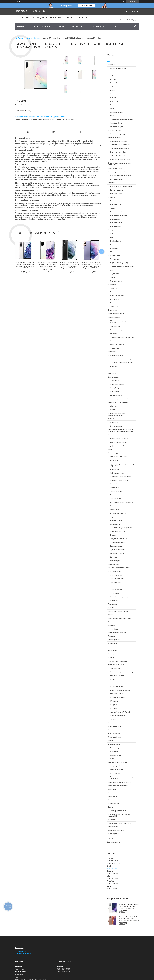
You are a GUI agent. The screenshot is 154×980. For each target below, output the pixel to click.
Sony (111, 76)
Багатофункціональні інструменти (121, 502)
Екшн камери (113, 310)
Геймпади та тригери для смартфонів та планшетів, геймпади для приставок (122, 430)
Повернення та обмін (97, 26)
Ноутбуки (111, 230)
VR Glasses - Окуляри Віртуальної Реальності (121, 322)
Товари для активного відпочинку (120, 823)
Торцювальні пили (116, 491)
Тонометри (114, 288)
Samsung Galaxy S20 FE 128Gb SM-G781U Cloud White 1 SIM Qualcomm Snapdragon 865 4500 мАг (25, 265)
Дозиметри (112, 820)
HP (111, 252)
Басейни (111, 807)
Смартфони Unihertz (117, 112)
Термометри (114, 307)
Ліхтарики (112, 625)
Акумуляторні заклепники (119, 539)
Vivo (111, 105)
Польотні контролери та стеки (120, 690)
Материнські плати (115, 737)
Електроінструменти (115, 453)
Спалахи (113, 410)
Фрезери (113, 506)
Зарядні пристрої (116, 326)
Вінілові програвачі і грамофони (119, 611)
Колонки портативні (117, 426)
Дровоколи (114, 557)
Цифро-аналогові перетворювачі (119, 618)
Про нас (110, 839)
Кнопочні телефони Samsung (120, 145)
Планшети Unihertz (116, 212)
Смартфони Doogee (116, 127)
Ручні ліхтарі (114, 629)
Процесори (114, 366)
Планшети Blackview (117, 219)
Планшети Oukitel (116, 205)
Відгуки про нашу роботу (26, 954)
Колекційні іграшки (116, 388)
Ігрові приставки (114, 564)
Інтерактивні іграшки (117, 384)
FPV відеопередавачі (117, 686)
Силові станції (115, 748)
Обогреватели (113, 827)
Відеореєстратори (114, 726)
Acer (111, 237)
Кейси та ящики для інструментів (121, 528)
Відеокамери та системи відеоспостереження (117, 414)
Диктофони (112, 789)
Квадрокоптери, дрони (116, 314)
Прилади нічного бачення (117, 633)
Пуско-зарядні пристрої (118, 513)
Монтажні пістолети (117, 520)
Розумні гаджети (114, 317)
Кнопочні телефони (115, 137)
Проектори (112, 352)
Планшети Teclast (116, 223)
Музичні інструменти (117, 345)
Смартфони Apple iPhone (118, 68)
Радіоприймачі (113, 730)
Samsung (37, 38)
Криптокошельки (116, 348)
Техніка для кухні (116, 259)
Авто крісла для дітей (117, 770)
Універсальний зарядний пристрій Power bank (120, 164)
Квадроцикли (114, 593)
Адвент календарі (116, 395)
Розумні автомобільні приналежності (122, 337)
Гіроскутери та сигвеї (117, 586)
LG (111, 72)
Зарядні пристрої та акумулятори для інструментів (123, 465)
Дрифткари (114, 601)
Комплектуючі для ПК (116, 355)
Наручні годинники (116, 179)
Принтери (111, 636)
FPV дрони (113, 708)
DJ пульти (112, 608)
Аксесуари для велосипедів (118, 661)
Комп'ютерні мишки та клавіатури (121, 363)
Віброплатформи (115, 755)
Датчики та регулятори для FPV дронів (123, 672)
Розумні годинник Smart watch (119, 172)
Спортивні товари (114, 744)
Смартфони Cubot (116, 123)
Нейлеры (113, 535)
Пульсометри (114, 292)
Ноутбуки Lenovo (115, 241)
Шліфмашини (114, 488)
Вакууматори (114, 274)
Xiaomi (112, 87)
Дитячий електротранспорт (119, 597)
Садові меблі (113, 796)
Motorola (113, 98)
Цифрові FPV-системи (117, 676)
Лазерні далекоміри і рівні (119, 457)
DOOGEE (113, 208)
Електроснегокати (116, 590)
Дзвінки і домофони (117, 341)
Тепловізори (112, 604)
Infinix (112, 116)
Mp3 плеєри (114, 422)
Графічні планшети (115, 435)
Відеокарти (114, 370)
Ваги (111, 270)
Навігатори (112, 373)
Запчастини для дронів (118, 683)
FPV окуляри (114, 701)
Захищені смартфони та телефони (121, 119)
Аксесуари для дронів (117, 716)
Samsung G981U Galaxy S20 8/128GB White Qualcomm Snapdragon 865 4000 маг (47, 264)
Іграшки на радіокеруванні (119, 399)
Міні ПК (111, 615)
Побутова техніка (114, 255)
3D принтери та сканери (116, 130)
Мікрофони (114, 334)
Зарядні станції (113, 647)
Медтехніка (112, 285)
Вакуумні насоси (115, 517)
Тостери (112, 277)
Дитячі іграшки (113, 377)
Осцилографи (113, 622)
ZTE (111, 94)
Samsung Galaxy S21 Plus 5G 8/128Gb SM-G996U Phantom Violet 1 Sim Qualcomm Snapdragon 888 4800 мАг (92, 265)
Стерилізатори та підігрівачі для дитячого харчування (124, 778)
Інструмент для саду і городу (120, 480)
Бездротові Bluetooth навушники (121, 186)
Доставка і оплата (76, 26)
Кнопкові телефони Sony (118, 152)
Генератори (114, 460)
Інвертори (112, 654)
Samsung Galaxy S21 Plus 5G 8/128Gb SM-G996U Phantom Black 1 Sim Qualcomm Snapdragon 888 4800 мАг (70, 265)
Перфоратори (114, 469)
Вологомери (112, 793)
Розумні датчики (114, 640)
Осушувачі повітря (116, 281)
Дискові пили (114, 510)
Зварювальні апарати (117, 542)
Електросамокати (116, 575)
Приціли (111, 657)
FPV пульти (114, 705)
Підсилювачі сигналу (117, 694)
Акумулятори (113, 650)
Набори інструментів (117, 495)
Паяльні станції (113, 804)
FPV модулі (114, 679)
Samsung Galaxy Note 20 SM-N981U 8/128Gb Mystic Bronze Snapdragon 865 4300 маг (129, 920)
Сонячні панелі (113, 643)
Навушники (112, 183)
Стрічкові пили (115, 524)
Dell (111, 245)
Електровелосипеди (117, 579)
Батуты (111, 800)
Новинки (60, 26)
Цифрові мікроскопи (115, 168)
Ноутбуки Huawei (115, 248)
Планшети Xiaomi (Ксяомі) (119, 215)
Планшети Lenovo (116, 201)
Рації (110, 449)
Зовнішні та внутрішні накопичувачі (122, 359)
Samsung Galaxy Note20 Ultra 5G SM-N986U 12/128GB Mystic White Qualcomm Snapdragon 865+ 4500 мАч (129, 907)
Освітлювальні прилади (116, 830)
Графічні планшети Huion (118, 442)
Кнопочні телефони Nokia (118, 141)
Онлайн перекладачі (117, 330)
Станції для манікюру (117, 303)
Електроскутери (115, 582)
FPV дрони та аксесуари (116, 665)
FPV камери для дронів (118, 697)
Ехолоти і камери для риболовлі (119, 568)
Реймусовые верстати (117, 531)
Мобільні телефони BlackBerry (120, 159)
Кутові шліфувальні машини (119, 484)
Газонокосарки (115, 561)
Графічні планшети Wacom (119, 446)
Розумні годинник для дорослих (121, 176)
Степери (113, 759)
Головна (21, 26)
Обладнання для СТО (117, 553)
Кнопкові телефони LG (117, 156)
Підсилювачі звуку (116, 194)
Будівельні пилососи (117, 473)
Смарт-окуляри (113, 834)
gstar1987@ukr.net (113, 868)
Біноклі (111, 741)
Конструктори (114, 381)
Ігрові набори (114, 392)
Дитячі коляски (115, 773)
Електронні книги (114, 734)
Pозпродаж (47, 26)
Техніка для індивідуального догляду (122, 266)
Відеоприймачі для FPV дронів (120, 712)
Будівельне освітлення (118, 550)
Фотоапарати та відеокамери (118, 402)
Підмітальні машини (117, 546)
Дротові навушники (116, 190)
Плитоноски (112, 723)
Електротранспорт (114, 571)
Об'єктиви (113, 406)
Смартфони (28, 38)
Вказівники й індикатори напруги (119, 782)
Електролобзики (115, 499)
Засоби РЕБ (114, 719)
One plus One (114, 83)
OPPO (112, 108)
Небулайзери (114, 299)
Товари (33, 26)
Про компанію (22, 951)
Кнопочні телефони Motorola (119, 148)
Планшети (112, 197)
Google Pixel (114, 101)
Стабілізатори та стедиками (118, 762)
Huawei (112, 90)
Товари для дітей (114, 766)
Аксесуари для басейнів (118, 811)
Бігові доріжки (115, 751)
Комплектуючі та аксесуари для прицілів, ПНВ (119, 815)
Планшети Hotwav (116, 226)
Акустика (111, 419)
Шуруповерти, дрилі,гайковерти (121, 477)
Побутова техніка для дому (119, 263)
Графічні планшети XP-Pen (119, 439)
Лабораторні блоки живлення (118, 786)
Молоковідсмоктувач (117, 296)
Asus (111, 234)
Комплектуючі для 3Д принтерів (121, 134)
